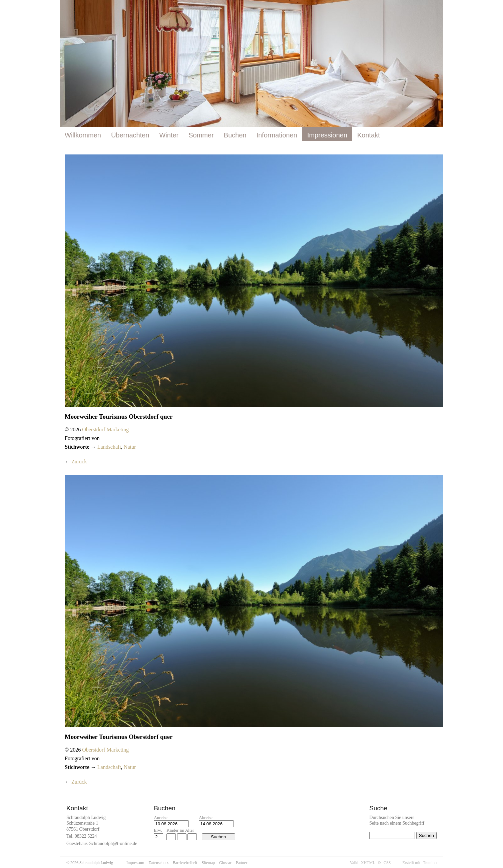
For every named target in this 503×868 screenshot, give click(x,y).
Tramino (430, 863)
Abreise (205, 817)
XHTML (368, 863)
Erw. (158, 830)
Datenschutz (158, 863)
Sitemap (208, 863)
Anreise (160, 817)
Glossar (225, 863)
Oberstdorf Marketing (105, 429)
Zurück (79, 462)
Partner (242, 863)
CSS (387, 863)
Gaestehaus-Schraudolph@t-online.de (102, 843)
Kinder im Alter (180, 830)
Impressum (135, 863)
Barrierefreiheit (185, 863)
